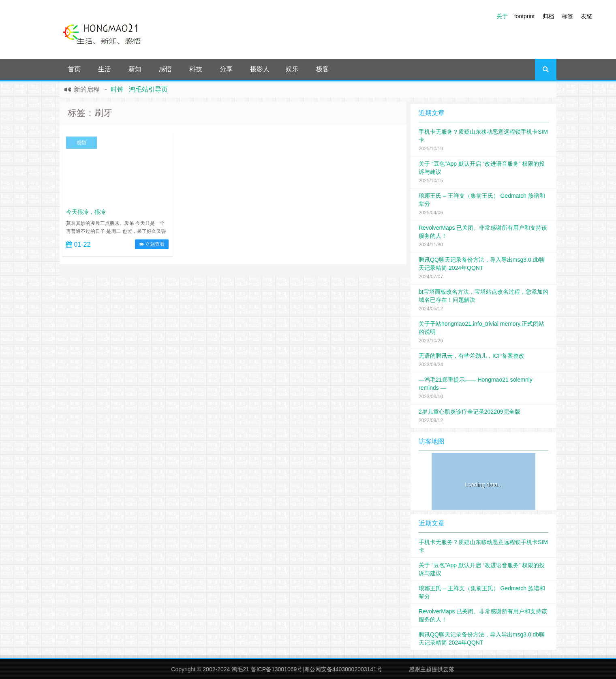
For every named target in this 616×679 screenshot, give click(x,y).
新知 (135, 69)
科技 (196, 69)
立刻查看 (152, 244)
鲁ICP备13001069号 (277, 669)
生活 (105, 69)
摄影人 (260, 69)
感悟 (165, 69)
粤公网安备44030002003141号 (343, 669)
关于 (502, 16)
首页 (74, 69)
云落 (449, 669)
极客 (323, 69)
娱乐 (292, 69)
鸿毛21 (240, 669)
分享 (226, 69)
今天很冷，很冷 (86, 212)
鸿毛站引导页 (148, 89)
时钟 (117, 89)
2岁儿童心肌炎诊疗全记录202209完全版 (469, 412)
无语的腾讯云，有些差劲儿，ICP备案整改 (472, 356)
